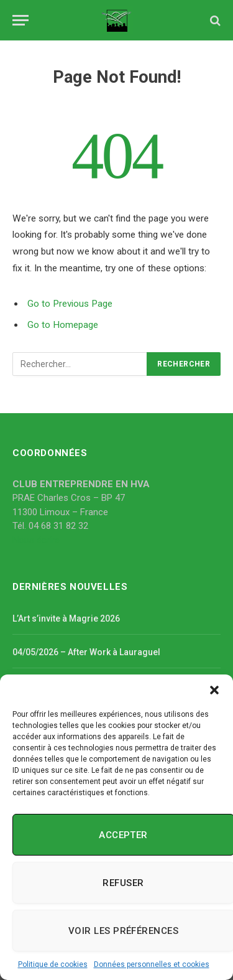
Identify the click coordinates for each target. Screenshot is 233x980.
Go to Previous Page (70, 304)
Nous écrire (36, 540)
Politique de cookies (53, 964)
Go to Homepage (63, 325)
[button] (214, 690)
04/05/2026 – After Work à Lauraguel (86, 652)
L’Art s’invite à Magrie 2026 (66, 618)
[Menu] (21, 20)
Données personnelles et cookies (152, 964)
